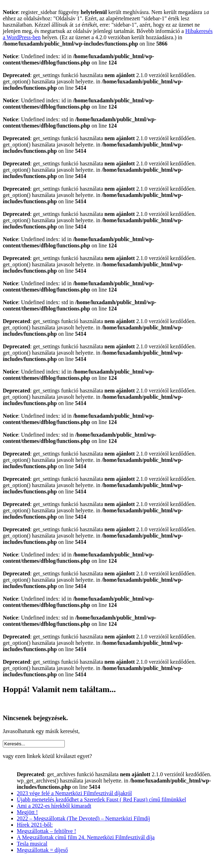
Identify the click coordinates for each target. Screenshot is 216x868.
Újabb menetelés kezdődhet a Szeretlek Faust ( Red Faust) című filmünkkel (101, 799)
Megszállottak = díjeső (42, 850)
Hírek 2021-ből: (35, 825)
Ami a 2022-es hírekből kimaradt (54, 806)
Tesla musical (32, 844)
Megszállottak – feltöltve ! (46, 831)
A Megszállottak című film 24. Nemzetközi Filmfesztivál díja (86, 837)
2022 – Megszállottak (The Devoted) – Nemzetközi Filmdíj (83, 818)
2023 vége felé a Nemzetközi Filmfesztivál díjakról (74, 793)
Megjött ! (27, 812)
